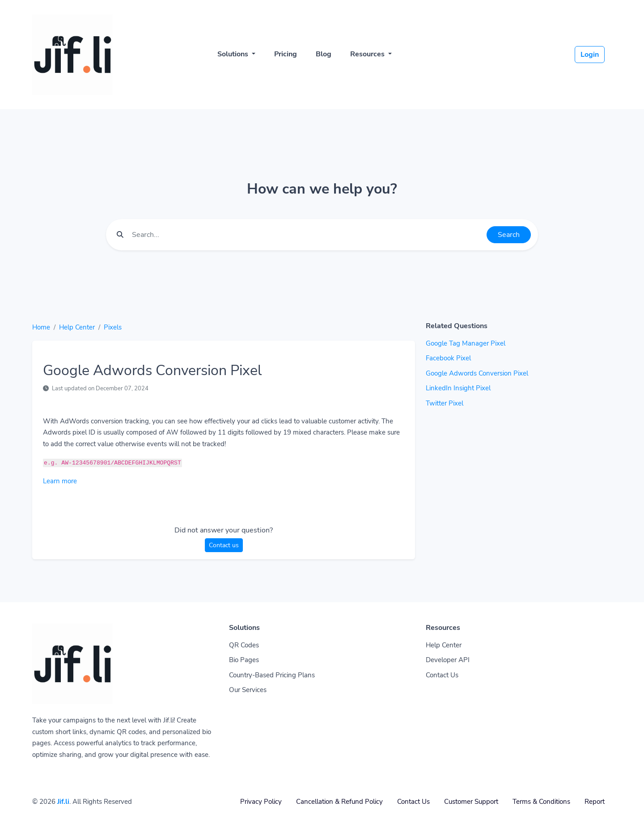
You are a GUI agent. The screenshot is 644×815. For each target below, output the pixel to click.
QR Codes (244, 645)
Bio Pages (244, 660)
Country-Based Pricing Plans (272, 675)
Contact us (224, 545)
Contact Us (442, 675)
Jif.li (63, 802)
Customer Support (471, 802)
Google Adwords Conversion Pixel (477, 373)
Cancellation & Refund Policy (339, 802)
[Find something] (307, 235)
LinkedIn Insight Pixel (458, 388)
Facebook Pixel (448, 358)
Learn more (60, 481)
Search (509, 235)
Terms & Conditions (541, 802)
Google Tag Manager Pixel (466, 343)
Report (595, 802)
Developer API (448, 660)
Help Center (77, 327)
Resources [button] (368, 54)
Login (590, 55)
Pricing (286, 54)
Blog (324, 54)
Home (41, 327)
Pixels (113, 327)
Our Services (248, 690)
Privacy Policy (261, 802)
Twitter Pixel (445, 403)
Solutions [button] (234, 54)
